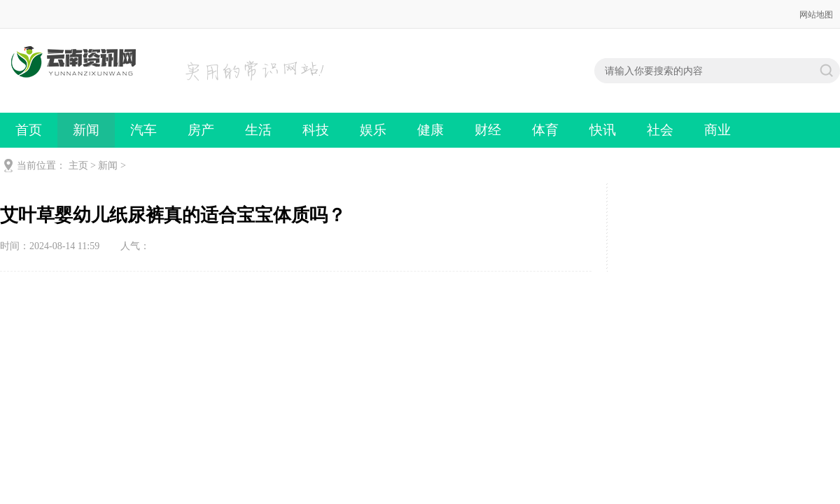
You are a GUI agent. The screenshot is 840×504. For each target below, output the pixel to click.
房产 (201, 130)
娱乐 (373, 130)
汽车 (143, 130)
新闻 (86, 130)
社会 (660, 130)
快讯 (603, 130)
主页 (78, 166)
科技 (316, 130)
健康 (430, 130)
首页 (29, 130)
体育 (545, 130)
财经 (488, 130)
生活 (258, 130)
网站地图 (816, 15)
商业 (717, 130)
